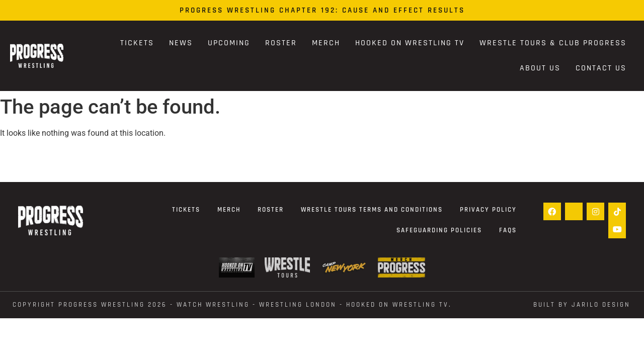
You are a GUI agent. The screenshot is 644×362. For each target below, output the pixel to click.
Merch (326, 43)
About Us (540, 68)
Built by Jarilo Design (582, 305)
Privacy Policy (488, 210)
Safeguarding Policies (439, 230)
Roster (281, 43)
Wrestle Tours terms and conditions (372, 210)
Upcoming (229, 43)
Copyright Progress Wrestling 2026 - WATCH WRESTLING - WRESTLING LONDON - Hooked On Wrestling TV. (232, 305)
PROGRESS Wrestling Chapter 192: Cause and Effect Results (322, 10)
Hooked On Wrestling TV (410, 43)
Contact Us (601, 68)
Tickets (137, 43)
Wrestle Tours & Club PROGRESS (553, 43)
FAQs (508, 230)
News (181, 43)
